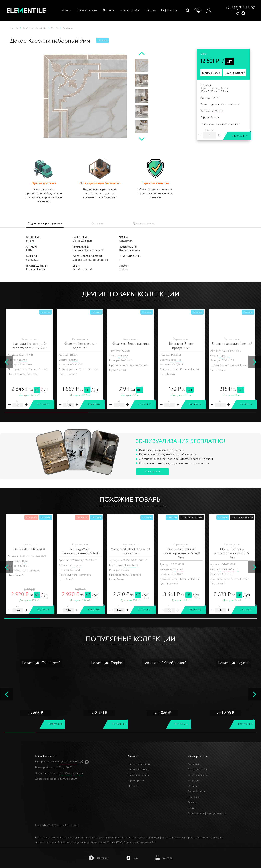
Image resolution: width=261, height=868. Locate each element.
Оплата (192, 803)
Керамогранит (136, 781)
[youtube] (164, 858)
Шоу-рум (150, 10)
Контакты (193, 764)
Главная (14, 28)
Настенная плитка (138, 770)
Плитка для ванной (139, 764)
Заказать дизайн (129, 10)
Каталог (66, 10)
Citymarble (130, 569)
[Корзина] (198, 11)
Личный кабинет (197, 792)
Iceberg (77, 565)
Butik (25, 561)
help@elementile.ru (71, 773)
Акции (191, 808)
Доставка (109, 10)
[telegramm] (99, 858)
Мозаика (133, 786)
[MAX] (132, 858)
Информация (169, 10)
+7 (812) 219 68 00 (240, 8)
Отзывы (192, 786)
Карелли (22, 356)
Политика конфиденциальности (207, 814)
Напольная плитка (138, 775)
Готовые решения (87, 10)
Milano (219, 111)
